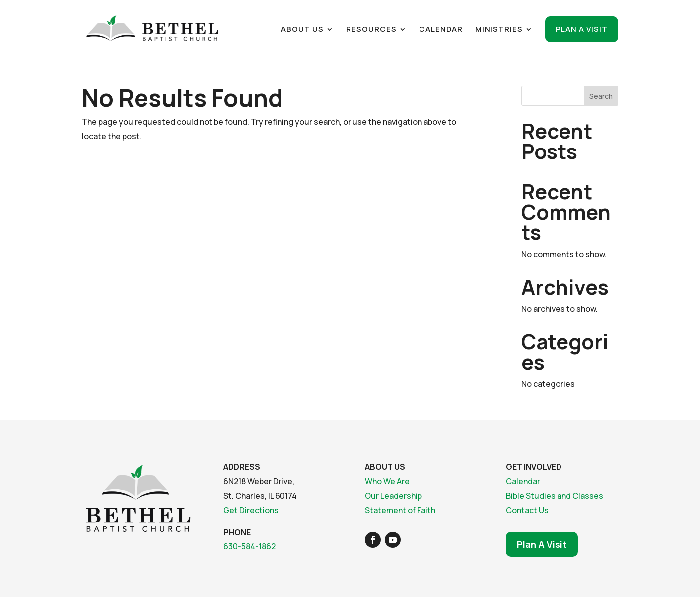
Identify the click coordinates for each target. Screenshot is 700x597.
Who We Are (387, 481)
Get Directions (251, 510)
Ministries (499, 30)
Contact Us (527, 510)
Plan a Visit (582, 29)
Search (601, 96)
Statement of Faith (400, 510)
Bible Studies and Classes (555, 496)
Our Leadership (393, 496)
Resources (371, 30)
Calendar (441, 30)
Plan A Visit (542, 544)
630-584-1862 (249, 546)
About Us (302, 30)
